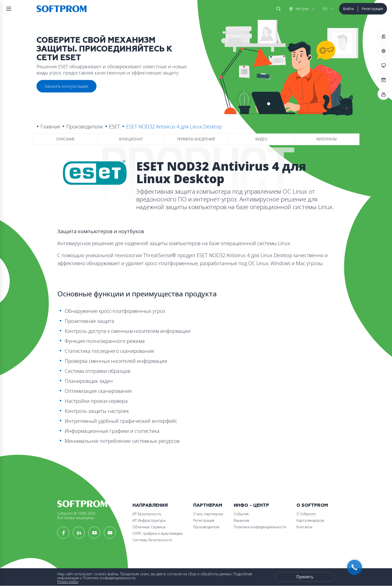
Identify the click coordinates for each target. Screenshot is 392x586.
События (241, 514)
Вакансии (241, 520)
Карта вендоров (310, 520)
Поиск (277, 9)
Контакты (304, 527)
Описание (65, 139)
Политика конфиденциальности (260, 527)
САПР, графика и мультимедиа (157, 533)
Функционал (131, 139)
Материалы (327, 139)
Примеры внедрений (196, 139)
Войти (348, 9)
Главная (50, 127)
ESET (114, 127)
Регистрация (372, 9)
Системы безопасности (152, 540)
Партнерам (208, 505)
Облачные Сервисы (149, 527)
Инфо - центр (251, 505)
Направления (150, 505)
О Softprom (312, 505)
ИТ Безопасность (147, 514)
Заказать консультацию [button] (66, 86)
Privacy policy (68, 582)
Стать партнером (208, 514)
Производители (84, 127)
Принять (305, 577)
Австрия (301, 9)
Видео (261, 139)
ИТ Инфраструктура (149, 520)
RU (325, 9)
